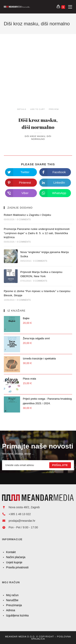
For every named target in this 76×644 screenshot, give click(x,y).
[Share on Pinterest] (21, 183)
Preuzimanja (14, 605)
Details (22, 109)
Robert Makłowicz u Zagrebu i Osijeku (27, 215)
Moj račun (12, 595)
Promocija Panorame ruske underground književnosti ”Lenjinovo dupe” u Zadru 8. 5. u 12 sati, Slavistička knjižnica (37, 233)
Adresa (11, 610)
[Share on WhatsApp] (55, 193)
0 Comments (24, 220)
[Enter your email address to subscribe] (38, 465)
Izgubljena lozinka (17, 615)
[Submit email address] (60, 465)
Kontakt (11, 552)
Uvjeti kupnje (14, 562)
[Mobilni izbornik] (69, 7)
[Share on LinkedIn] (55, 183)
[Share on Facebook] (55, 172)
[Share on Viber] (21, 193)
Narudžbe (12, 600)
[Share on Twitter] (21, 172)
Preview (54, 109)
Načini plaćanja (16, 557)
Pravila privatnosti (17, 567)
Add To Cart (37, 109)
